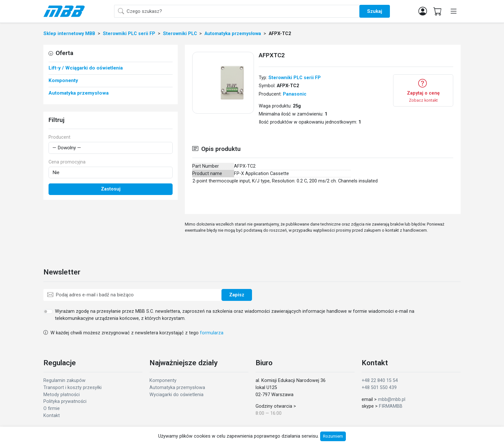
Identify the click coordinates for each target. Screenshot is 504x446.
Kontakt (52, 416)
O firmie (52, 409)
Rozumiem (333, 436)
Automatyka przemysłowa (177, 388)
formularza (212, 333)
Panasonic (295, 94)
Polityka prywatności (65, 401)
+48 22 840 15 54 (380, 381)
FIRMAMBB (391, 406)
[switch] (48, 311)
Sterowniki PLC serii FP (295, 78)
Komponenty (163, 381)
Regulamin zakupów (64, 381)
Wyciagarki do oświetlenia (176, 395)
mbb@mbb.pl (392, 400)
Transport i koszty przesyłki (72, 388)
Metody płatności (62, 395)
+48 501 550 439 (379, 388)
